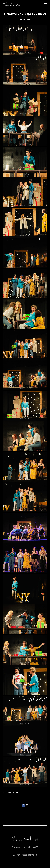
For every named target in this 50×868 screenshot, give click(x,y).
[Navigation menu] (46, 4)
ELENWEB (34, 847)
